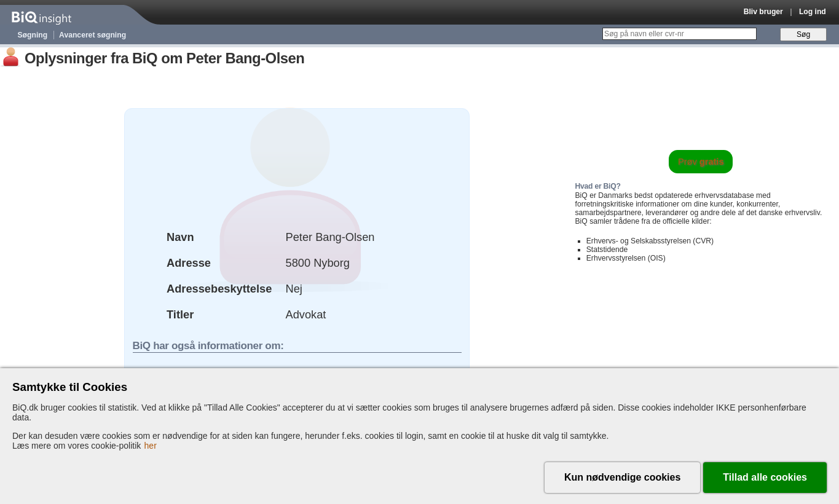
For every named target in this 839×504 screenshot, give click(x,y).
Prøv (701, 162)
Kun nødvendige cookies (622, 477)
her (151, 446)
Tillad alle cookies (765, 477)
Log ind (813, 12)
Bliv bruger (763, 12)
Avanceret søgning (93, 35)
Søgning (33, 35)
